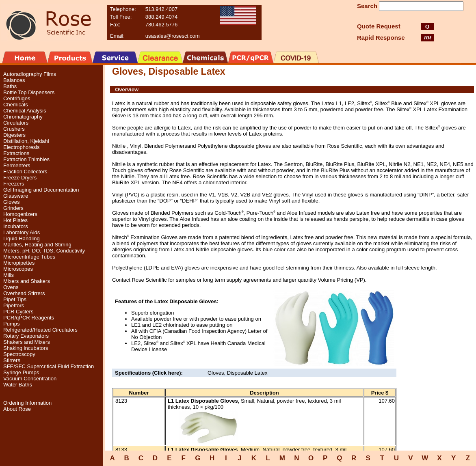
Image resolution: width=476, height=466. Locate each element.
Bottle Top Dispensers (29, 92)
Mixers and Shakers (27, 281)
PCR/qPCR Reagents (29, 318)
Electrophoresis (22, 147)
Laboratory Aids (22, 232)
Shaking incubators (26, 348)
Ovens (11, 287)
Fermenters (17, 165)
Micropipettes (19, 263)
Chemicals (16, 105)
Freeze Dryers (20, 178)
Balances (14, 80)
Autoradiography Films (30, 74)
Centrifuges (17, 98)
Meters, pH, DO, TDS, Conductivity (44, 251)
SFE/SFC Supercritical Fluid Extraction (49, 366)
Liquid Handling (22, 238)
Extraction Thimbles (26, 159)
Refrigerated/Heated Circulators (40, 330)
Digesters (14, 135)
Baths (10, 86)
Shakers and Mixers (27, 342)
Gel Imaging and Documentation (41, 190)
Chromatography (23, 117)
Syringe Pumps (21, 372)
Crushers (14, 129)
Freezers (14, 184)
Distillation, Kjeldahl (26, 141)
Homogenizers (20, 214)
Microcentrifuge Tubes (29, 257)
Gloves (11, 202)
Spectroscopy (19, 354)
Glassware (16, 196)
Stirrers (12, 360)
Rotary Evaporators (26, 336)
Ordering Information (27, 403)
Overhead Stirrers (24, 293)
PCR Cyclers (18, 312)
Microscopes (18, 269)
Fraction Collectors (25, 172)
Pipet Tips (15, 299)
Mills (9, 275)
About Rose (17, 409)
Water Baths (18, 385)
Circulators (16, 123)
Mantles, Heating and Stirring (37, 245)
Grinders (13, 208)
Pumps (11, 324)
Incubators (16, 226)
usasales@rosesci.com (173, 36)
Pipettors (14, 305)
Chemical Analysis (25, 111)
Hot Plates (15, 220)
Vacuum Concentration (30, 379)
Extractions (16, 153)
